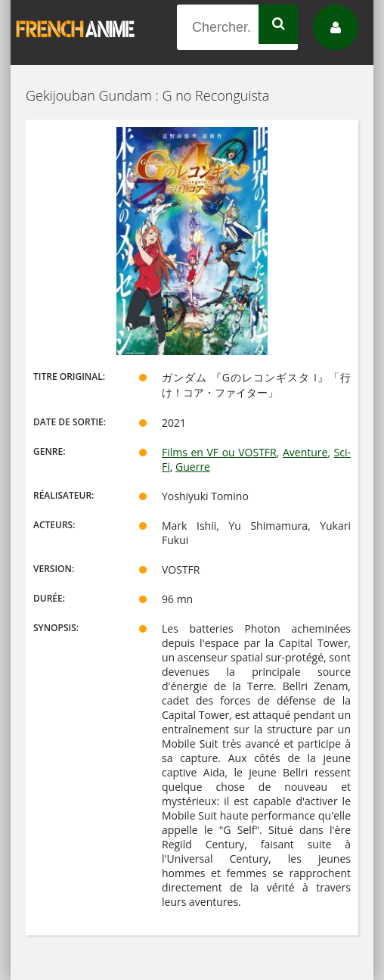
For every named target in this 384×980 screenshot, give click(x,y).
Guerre (193, 467)
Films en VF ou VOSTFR (219, 452)
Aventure (305, 452)
